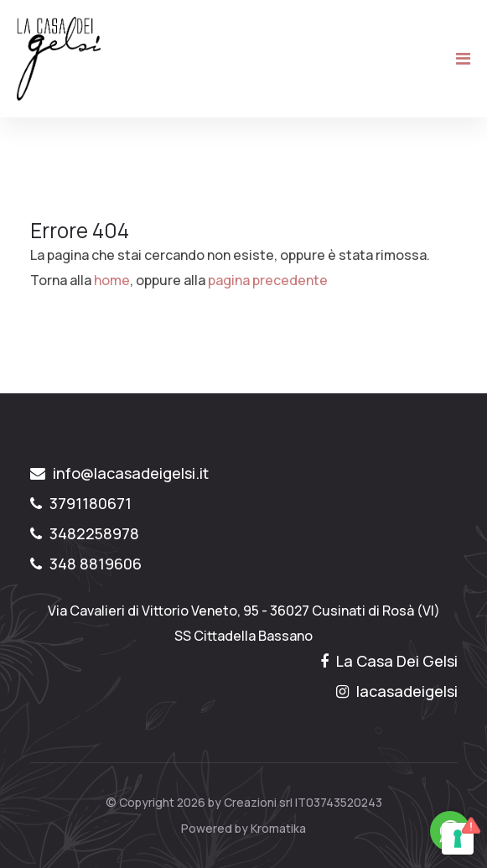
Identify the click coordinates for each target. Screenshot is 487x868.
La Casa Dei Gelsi (389, 661)
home (112, 280)
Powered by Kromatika (243, 828)
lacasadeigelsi (397, 691)
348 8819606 (86, 564)
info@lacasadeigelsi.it (119, 473)
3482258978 (85, 533)
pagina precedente (268, 280)
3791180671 (81, 503)
